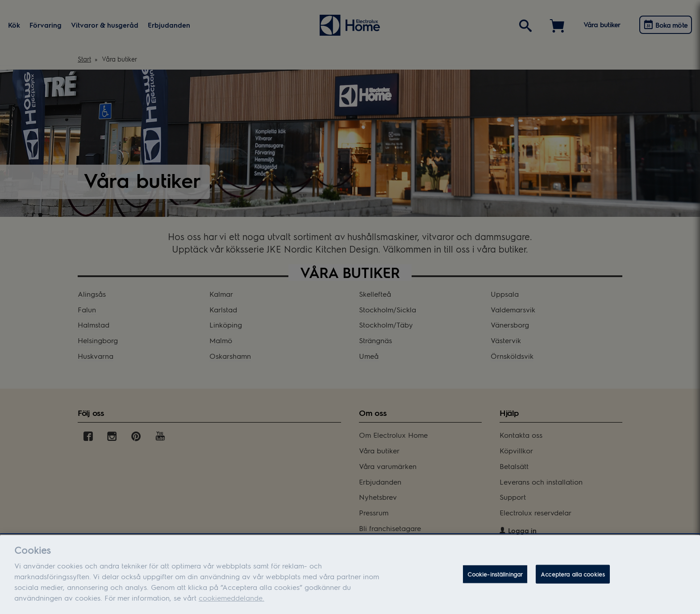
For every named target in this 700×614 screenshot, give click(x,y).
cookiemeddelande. (231, 600)
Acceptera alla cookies (573, 577)
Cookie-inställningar (495, 577)
